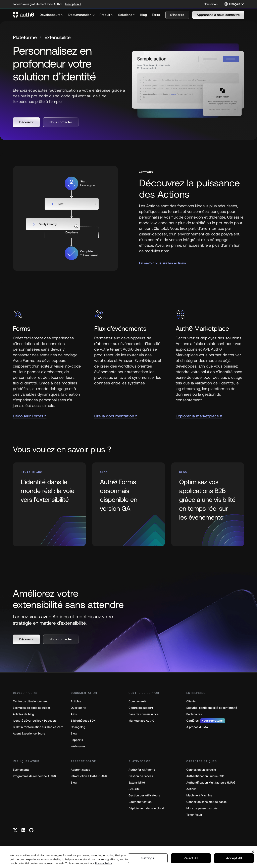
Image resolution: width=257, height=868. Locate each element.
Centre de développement (30, 701)
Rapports (77, 740)
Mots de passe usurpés (202, 808)
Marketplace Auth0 (141, 721)
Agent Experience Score (29, 733)
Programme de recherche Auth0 (34, 776)
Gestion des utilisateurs (144, 795)
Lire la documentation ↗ (116, 416)
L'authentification (140, 802)
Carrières (206, 721)
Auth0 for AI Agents (142, 770)
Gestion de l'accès (141, 776)
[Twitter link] (15, 830)
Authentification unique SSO (205, 776)
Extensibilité (137, 782)
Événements (21, 770)
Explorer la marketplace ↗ (199, 416)
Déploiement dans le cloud (146, 808)
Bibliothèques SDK (83, 721)
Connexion (211, 4)
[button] (177, 15)
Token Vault (194, 815)
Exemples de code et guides (32, 708)
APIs (74, 714)
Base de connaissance (143, 714)
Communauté (138, 701)
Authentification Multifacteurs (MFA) (211, 782)
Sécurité (134, 789)
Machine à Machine (199, 795)
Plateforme (25, 37)
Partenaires (194, 714)
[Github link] (31, 830)
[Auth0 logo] (23, 15)
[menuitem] (52, 15)
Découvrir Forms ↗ (30, 416)
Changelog (78, 727)
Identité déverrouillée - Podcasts (35, 721)
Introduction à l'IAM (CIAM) (89, 776)
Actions (191, 789)
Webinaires (78, 746)
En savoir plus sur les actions (162, 263)
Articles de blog (23, 714)
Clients (191, 701)
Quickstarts (78, 708)
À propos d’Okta (197, 727)
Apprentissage (80, 770)
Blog (74, 733)
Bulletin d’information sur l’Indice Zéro (38, 727)
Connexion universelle (201, 770)
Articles (76, 701)
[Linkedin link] (23, 830)
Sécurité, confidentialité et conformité (212, 708)
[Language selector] (234, 4)
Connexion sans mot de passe (207, 802)
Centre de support (141, 708)
